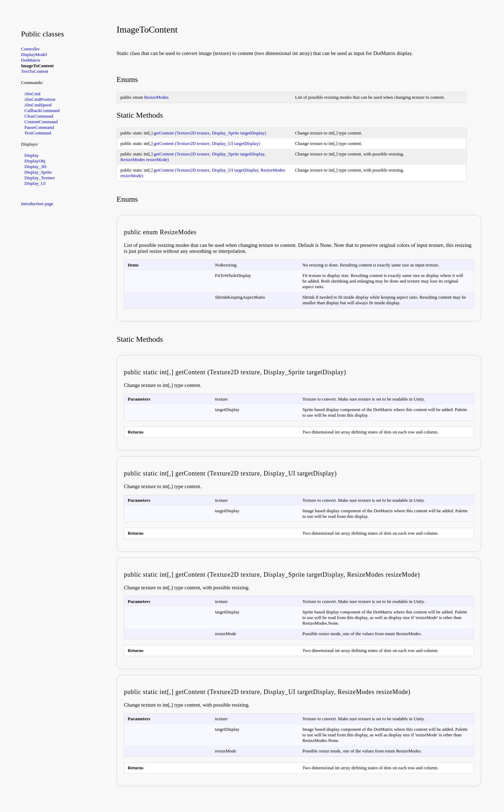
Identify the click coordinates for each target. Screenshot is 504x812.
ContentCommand (41, 122)
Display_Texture (40, 178)
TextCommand (38, 133)
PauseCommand (39, 127)
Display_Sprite (38, 172)
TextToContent (35, 71)
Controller (30, 49)
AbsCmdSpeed (38, 105)
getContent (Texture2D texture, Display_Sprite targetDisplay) (210, 133)
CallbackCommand (42, 110)
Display (31, 155)
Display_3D (36, 166)
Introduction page (37, 204)
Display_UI (35, 183)
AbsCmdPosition (40, 99)
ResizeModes (156, 97)
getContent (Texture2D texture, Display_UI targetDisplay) (207, 143)
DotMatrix (31, 60)
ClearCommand (39, 116)
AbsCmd (32, 94)
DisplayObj (35, 161)
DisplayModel (34, 54)
